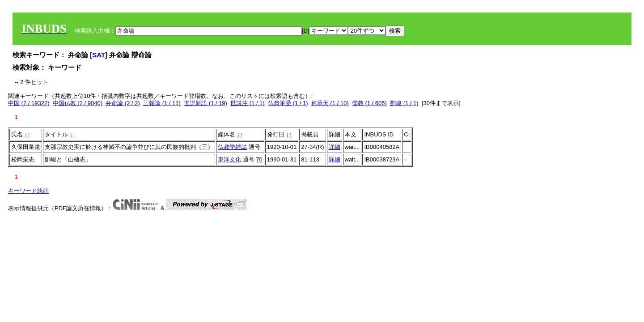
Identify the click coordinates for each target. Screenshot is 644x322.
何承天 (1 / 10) (330, 103)
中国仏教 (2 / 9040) (78, 103)
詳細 (335, 147)
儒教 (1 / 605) (369, 103)
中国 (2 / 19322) (29, 103)
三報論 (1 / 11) (162, 103)
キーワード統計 (28, 191)
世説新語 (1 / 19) (205, 103)
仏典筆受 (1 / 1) (288, 103)
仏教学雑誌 (232, 147)
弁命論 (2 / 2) (123, 103)
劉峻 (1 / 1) (404, 103)
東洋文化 (229, 159)
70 (259, 159)
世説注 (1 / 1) (248, 103)
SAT (99, 55)
